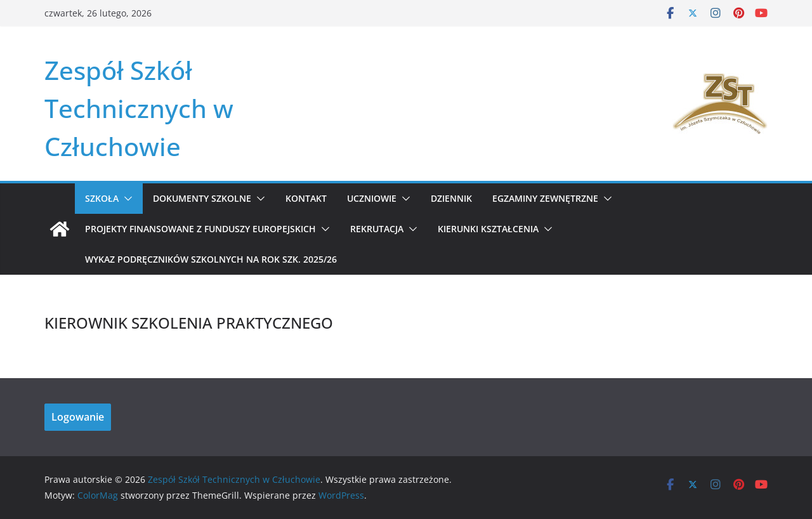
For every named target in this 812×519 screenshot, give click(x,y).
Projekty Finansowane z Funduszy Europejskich (200, 229)
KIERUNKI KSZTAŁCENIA (488, 229)
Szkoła (102, 198)
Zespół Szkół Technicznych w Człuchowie (139, 108)
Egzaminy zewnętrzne (545, 198)
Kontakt (306, 198)
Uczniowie (372, 198)
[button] (126, 199)
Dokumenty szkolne (202, 198)
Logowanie (78, 417)
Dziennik (451, 198)
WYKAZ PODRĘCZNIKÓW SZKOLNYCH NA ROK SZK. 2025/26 (211, 259)
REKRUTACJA (377, 229)
